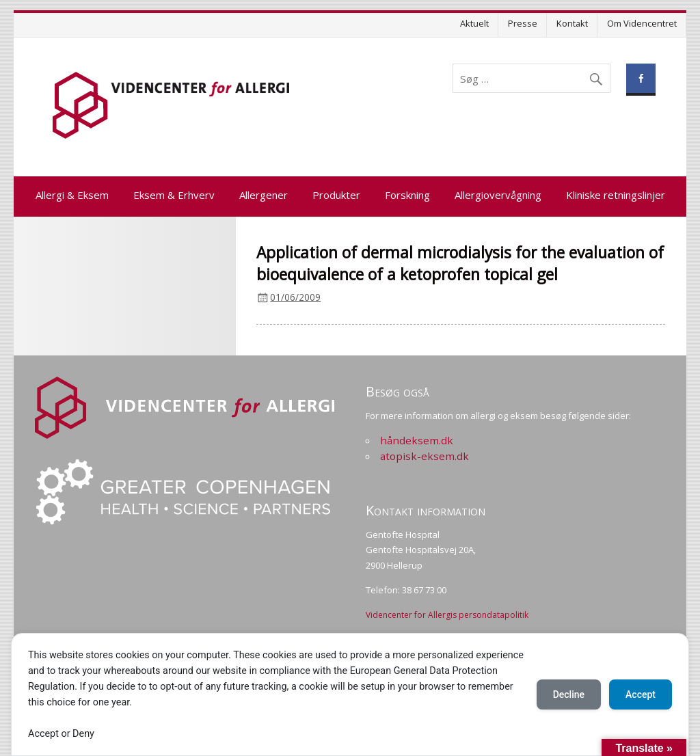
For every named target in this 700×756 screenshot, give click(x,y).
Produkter (336, 195)
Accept (641, 694)
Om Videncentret (642, 23)
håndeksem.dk (417, 440)
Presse (523, 23)
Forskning (407, 195)
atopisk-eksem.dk (425, 456)
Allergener (264, 195)
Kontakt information (426, 510)
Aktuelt (474, 23)
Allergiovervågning (498, 195)
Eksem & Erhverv (174, 195)
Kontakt (572, 23)
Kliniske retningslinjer (616, 195)
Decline (569, 694)
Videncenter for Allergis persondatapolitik (447, 615)
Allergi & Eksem (72, 195)
